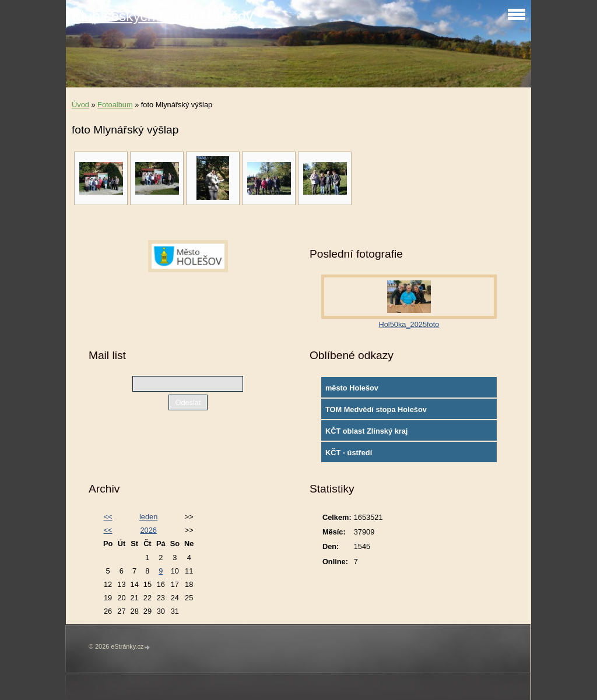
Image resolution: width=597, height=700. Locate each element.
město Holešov (352, 388)
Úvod (80, 105)
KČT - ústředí (349, 453)
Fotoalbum (115, 105)
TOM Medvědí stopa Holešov (376, 409)
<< (108, 517)
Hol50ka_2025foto (409, 324)
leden (148, 517)
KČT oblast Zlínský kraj (367, 431)
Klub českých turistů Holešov (162, 16)
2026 (148, 530)
